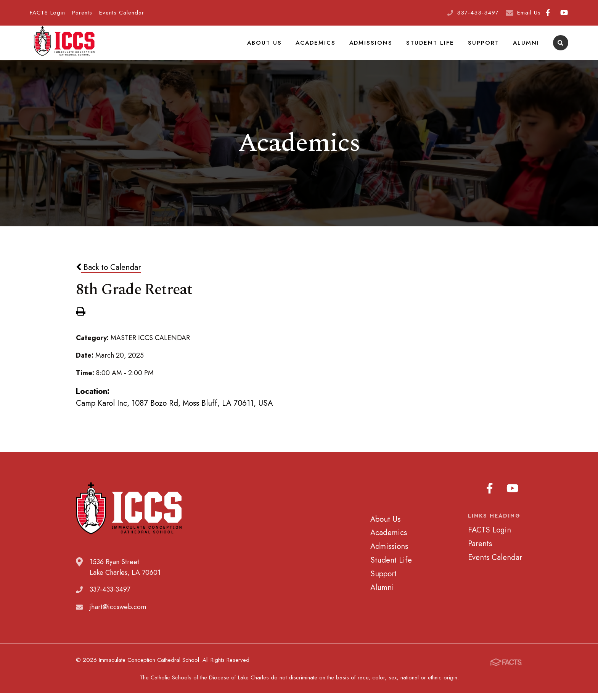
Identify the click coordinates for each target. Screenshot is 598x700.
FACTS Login (47, 13)
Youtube (564, 13)
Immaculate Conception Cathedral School (64, 48)
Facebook (548, 13)
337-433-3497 (478, 13)
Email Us (529, 13)
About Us (277, 47)
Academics (326, 47)
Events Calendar (122, 13)
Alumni (527, 47)
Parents (82, 13)
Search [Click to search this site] (560, 48)
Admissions (379, 47)
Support (486, 47)
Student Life (436, 47)
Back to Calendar (108, 277)
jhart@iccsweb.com (118, 617)
